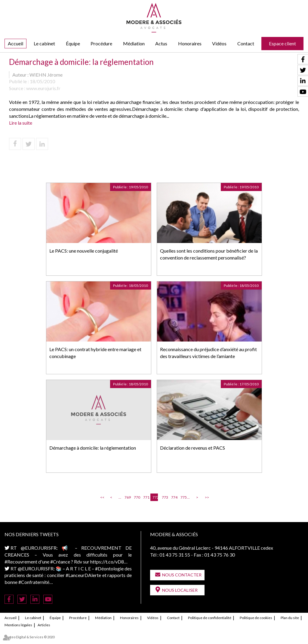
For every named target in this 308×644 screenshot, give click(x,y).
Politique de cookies (256, 618)
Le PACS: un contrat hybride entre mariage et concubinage (95, 353)
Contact (246, 43)
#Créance (60, 562)
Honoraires (190, 43)
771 (146, 497)
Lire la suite (21, 123)
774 (174, 497)
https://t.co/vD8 (107, 562)
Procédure (101, 43)
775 (183, 497)
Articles (44, 625)
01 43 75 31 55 (175, 555)
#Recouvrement (21, 562)
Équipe (73, 43)
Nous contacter (182, 575)
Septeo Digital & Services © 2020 (29, 637)
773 (165, 497)
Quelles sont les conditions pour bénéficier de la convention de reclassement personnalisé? (209, 254)
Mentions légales (18, 625)
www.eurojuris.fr (43, 88)
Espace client (282, 43)
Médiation (134, 43)
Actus (161, 43)
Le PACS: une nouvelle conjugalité (84, 251)
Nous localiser (180, 590)
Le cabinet (44, 43)
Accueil (15, 43)
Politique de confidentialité (210, 618)
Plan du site (290, 618)
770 (137, 497)
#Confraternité (34, 582)
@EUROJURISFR (39, 548)
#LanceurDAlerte (83, 575)
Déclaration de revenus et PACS (192, 448)
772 (155, 497)
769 (127, 497)
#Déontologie (109, 568)
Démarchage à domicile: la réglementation (93, 448)
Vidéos (219, 43)
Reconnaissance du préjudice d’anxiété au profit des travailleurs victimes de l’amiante (208, 353)
